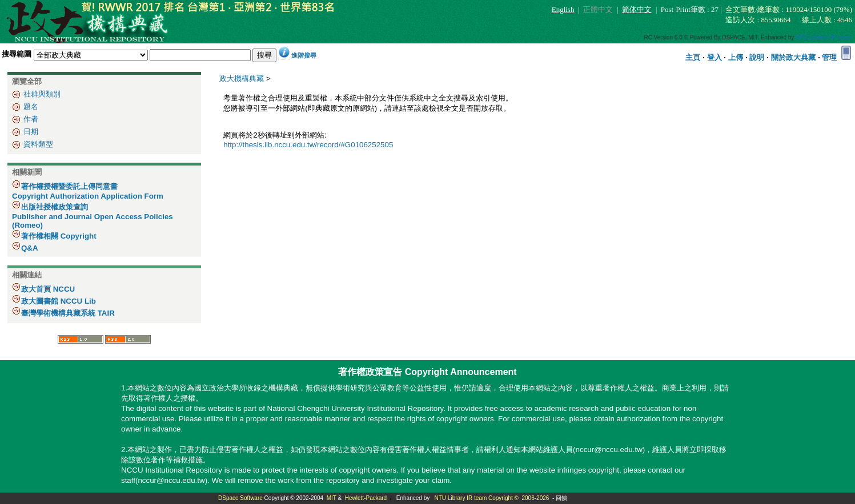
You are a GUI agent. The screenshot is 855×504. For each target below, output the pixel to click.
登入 (714, 57)
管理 (829, 57)
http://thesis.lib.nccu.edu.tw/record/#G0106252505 (308, 145)
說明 (757, 57)
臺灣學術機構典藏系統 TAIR (68, 313)
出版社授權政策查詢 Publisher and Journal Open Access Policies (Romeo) (93, 216)
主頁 (693, 57)
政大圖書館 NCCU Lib (59, 301)
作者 (31, 119)
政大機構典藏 (242, 78)
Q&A (30, 248)
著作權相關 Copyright (59, 236)
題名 (31, 106)
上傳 (736, 57)
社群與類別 (42, 94)
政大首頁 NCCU (48, 289)
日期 (31, 132)
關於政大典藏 (793, 57)
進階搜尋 (304, 55)
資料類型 (38, 144)
